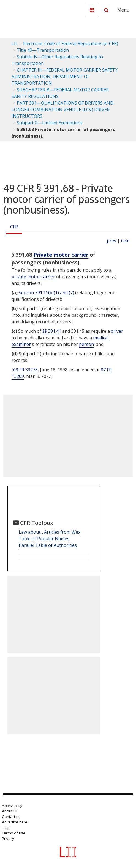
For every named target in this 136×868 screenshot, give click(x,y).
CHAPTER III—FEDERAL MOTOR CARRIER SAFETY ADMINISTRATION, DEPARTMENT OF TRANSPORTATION (65, 77)
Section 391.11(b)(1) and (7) (46, 293)
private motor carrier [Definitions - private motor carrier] (33, 277)
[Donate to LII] (92, 10)
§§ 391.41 (52, 331)
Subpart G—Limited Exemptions (50, 123)
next (125, 241)
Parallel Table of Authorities (48, 545)
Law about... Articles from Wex (50, 532)
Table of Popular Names (44, 539)
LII (14, 43)
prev (111, 241)
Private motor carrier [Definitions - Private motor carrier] (61, 255)
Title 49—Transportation (43, 50)
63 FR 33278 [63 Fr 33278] (25, 370)
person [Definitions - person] (86, 344)
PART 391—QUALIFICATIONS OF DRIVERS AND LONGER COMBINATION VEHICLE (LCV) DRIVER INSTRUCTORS (62, 110)
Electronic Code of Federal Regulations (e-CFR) (71, 43)
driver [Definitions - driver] (117, 331)
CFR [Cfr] (14, 227)
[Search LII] (106, 10)
